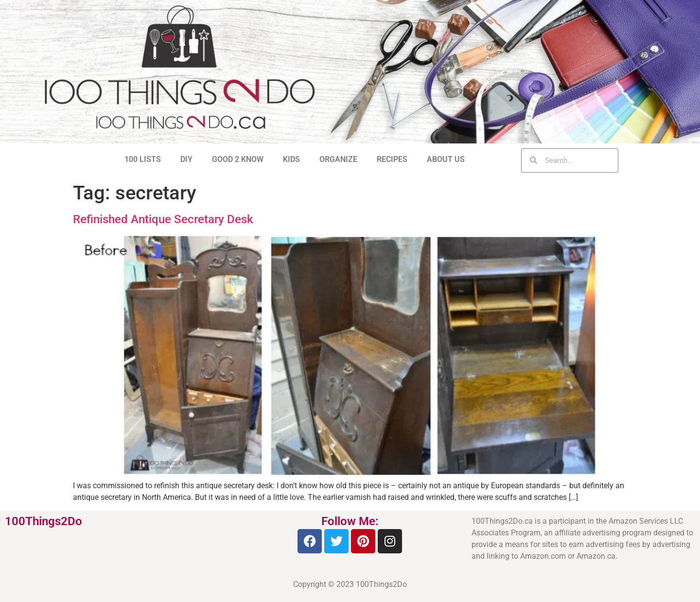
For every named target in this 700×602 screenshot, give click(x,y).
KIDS (291, 159)
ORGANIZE (338, 159)
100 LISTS (143, 159)
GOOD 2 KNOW (238, 159)
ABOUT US (446, 159)
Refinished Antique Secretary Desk (163, 219)
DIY (186, 159)
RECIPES (392, 159)
